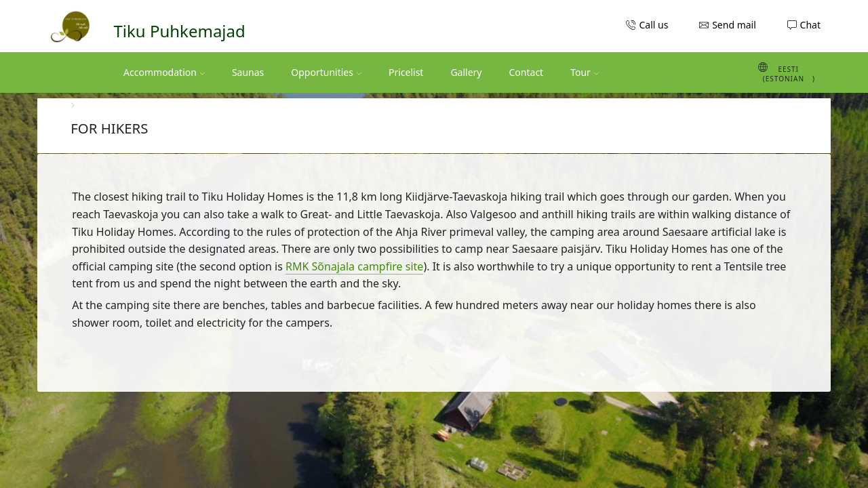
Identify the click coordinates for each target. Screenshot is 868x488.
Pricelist (406, 72)
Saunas (248, 72)
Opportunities (326, 72)
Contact (527, 72)
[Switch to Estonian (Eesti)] (765, 73)
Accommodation (164, 72)
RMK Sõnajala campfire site (354, 266)
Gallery (466, 72)
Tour (585, 72)
